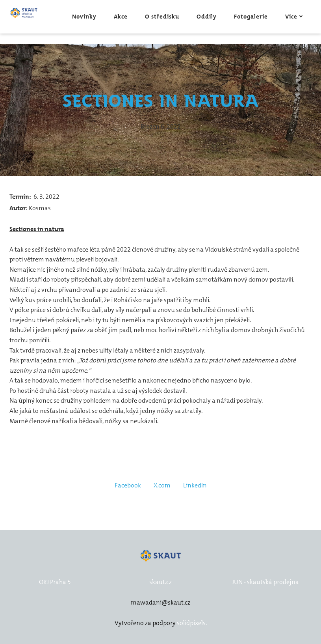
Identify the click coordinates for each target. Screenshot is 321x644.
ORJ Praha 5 (55, 582)
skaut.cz (160, 582)
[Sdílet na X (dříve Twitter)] (162, 485)
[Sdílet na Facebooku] (128, 485)
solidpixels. (192, 623)
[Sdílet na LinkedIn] (195, 485)
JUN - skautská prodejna (265, 582)
